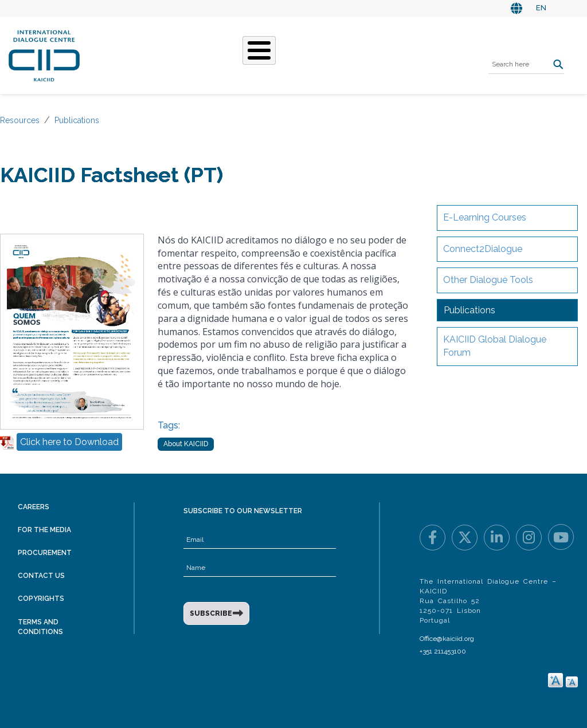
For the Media (44, 530)
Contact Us (41, 576)
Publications (77, 120)
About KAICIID (186, 444)
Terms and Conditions (40, 627)
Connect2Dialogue (483, 249)
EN (541, 8)
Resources (20, 120)
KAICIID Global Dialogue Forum (495, 346)
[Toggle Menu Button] (259, 50)
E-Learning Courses (485, 217)
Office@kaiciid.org (447, 639)
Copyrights (41, 599)
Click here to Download (69, 442)
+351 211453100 (443, 651)
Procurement (45, 553)
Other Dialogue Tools (488, 280)
